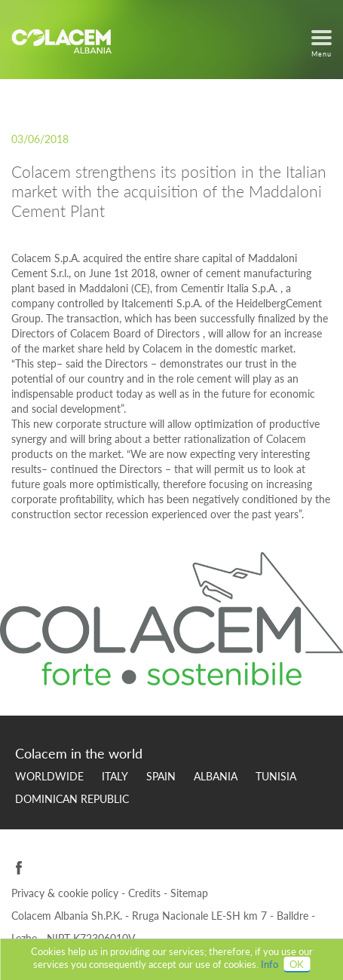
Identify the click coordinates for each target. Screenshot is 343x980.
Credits (146, 893)
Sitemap (189, 893)
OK (297, 964)
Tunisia (276, 776)
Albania (216, 776)
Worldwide (49, 776)
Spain (161, 776)
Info (269, 964)
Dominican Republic (72, 799)
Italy (115, 776)
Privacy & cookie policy (66, 893)
